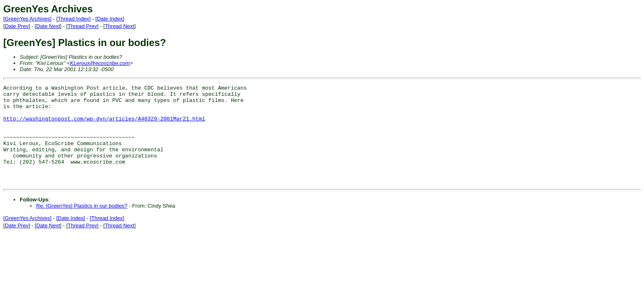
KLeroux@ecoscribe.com (100, 63)
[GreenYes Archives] (27, 19)
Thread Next (120, 26)
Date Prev (17, 26)
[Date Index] (110, 19)
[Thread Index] (74, 19)
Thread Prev (83, 26)
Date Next (48, 26)
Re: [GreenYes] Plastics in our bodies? (82, 225)
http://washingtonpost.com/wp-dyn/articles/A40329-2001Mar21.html (104, 126)
